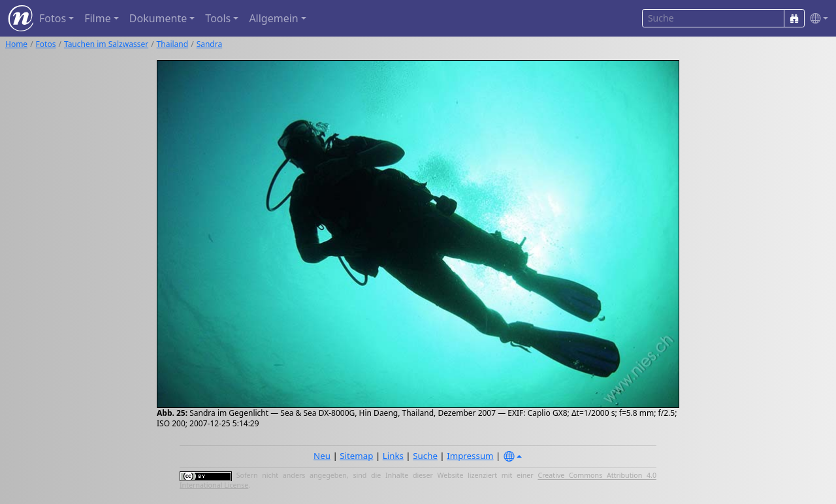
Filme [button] (98, 18)
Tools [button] (218, 18)
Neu (322, 456)
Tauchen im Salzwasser (106, 44)
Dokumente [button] (158, 18)
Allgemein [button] (273, 18)
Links (393, 456)
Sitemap (356, 456)
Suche (425, 456)
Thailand (173, 44)
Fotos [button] (53, 18)
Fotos (46, 44)
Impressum (470, 456)
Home (16, 44)
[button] (816, 19)
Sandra (210, 44)
